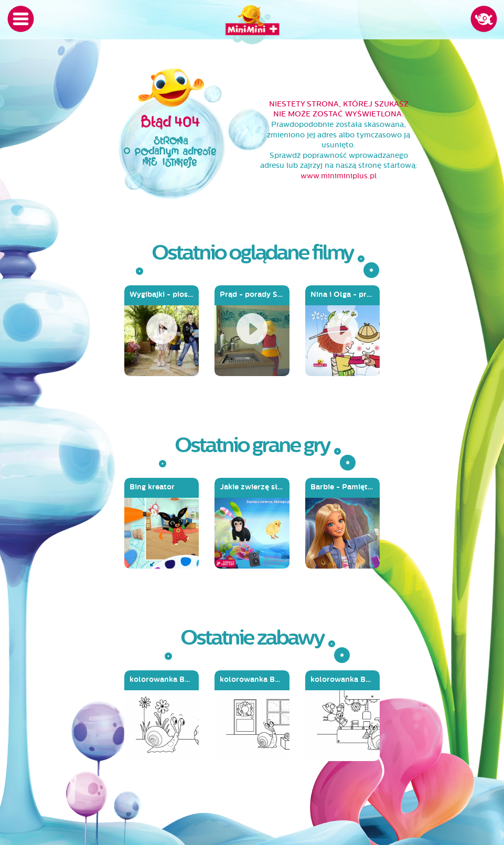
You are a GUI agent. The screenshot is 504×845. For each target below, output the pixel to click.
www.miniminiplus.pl (339, 176)
